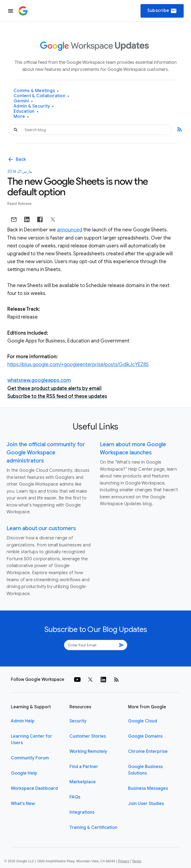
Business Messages (148, 788)
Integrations (82, 812)
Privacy (124, 861)
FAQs (75, 797)
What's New (23, 804)
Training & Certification (93, 828)
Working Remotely (88, 751)
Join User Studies (146, 804)
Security (78, 721)
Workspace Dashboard (34, 788)
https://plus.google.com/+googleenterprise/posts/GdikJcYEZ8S (78, 364)
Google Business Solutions (145, 770)
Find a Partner (84, 767)
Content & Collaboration (41, 96)
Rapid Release (19, 204)
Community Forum (30, 758)
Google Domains (145, 736)
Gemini (23, 101)
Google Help (24, 773)
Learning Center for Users (31, 740)
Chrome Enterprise (148, 751)
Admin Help (23, 721)
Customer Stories (88, 736)
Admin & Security (34, 106)
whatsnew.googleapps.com (39, 380)
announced (70, 230)
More (21, 117)
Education (26, 111)
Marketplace (83, 782)
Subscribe (162, 11)
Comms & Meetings (36, 91)
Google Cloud (143, 721)
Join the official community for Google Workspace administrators (46, 453)
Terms (136, 861)
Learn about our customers (41, 528)
